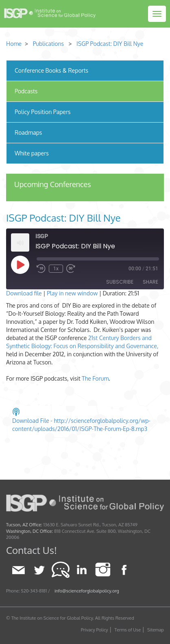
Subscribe (120, 282)
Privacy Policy (95, 630)
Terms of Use (128, 630)
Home (14, 44)
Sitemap (156, 630)
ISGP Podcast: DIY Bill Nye (110, 44)
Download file (24, 293)
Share (150, 282)
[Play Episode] (20, 265)
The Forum (95, 378)
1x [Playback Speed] (56, 269)
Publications (48, 44)
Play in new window (72, 293)
